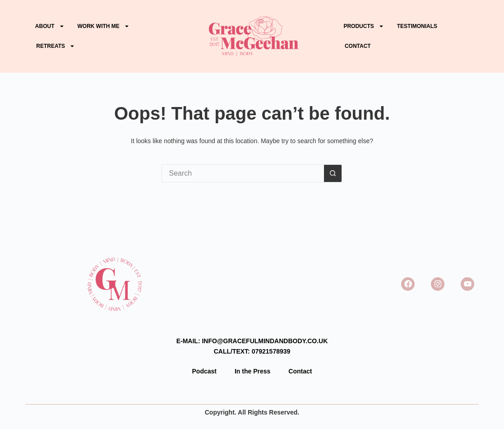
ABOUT (50, 26)
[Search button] (333, 173)
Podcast (204, 371)
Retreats (55, 46)
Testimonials (417, 26)
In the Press (252, 371)
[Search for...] (243, 173)
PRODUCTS (363, 26)
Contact (358, 46)
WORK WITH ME (104, 26)
